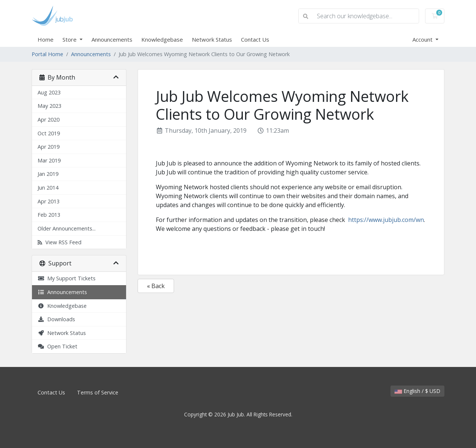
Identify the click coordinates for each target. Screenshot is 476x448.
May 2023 (49, 106)
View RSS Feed (59, 242)
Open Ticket (57, 346)
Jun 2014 (48, 188)
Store (70, 39)
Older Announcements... (67, 228)
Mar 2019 (49, 160)
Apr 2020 (49, 120)
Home (46, 39)
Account (423, 39)
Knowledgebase (162, 39)
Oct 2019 (49, 133)
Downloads (56, 319)
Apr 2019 (49, 147)
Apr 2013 (49, 201)
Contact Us (255, 39)
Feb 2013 (49, 215)
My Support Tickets (67, 278)
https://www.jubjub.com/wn (386, 220)
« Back (156, 286)
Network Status (212, 39)
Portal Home (47, 54)
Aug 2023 (49, 92)
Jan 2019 (48, 174)
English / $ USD (417, 391)
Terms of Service (98, 392)
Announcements (112, 39)
